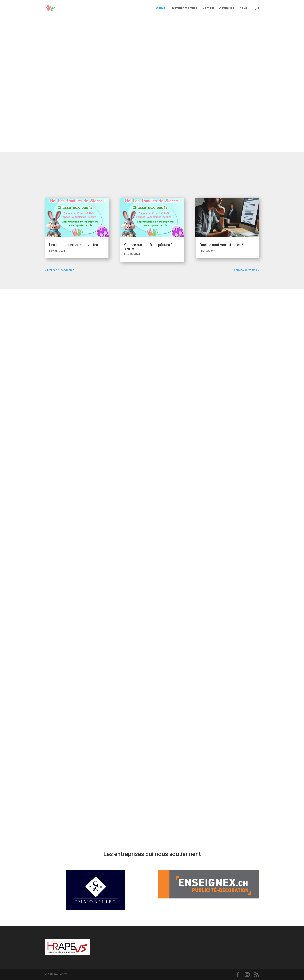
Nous (243, 8)
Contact (208, 8)
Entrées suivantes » (246, 270)
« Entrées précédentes (60, 270)
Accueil (162, 8)
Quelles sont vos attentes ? (221, 245)
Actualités (227, 8)
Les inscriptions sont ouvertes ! (74, 245)
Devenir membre (185, 8)
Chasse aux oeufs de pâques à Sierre (148, 246)
